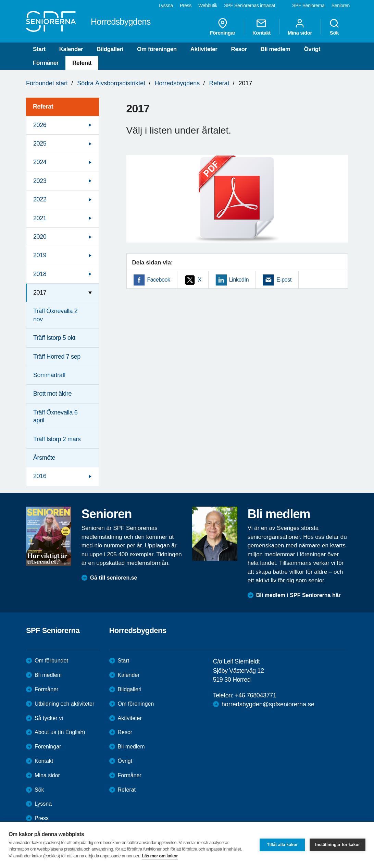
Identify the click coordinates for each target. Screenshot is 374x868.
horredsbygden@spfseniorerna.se (268, 704)
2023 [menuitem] (40, 181)
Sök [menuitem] (334, 27)
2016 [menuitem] (40, 476)
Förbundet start (47, 83)
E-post (284, 280)
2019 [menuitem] (40, 255)
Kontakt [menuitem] (261, 27)
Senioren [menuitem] (341, 5)
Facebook (159, 280)
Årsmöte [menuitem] (44, 458)
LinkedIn (239, 280)
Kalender (71, 49)
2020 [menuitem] (40, 237)
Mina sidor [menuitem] (300, 27)
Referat (82, 63)
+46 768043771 (255, 695)
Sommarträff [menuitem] (49, 375)
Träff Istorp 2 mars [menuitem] (57, 439)
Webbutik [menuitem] (208, 5)
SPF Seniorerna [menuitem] (308, 5)
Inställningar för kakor (338, 845)
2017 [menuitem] (40, 293)
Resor (239, 49)
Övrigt (312, 49)
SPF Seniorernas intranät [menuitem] (250, 5)
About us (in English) (60, 732)
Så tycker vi (49, 718)
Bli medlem (276, 49)
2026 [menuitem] (40, 125)
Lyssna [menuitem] (166, 5)
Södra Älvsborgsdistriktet (111, 83)
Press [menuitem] (186, 5)
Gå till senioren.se (114, 578)
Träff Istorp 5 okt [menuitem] (54, 338)
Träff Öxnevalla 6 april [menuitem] (55, 416)
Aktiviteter (204, 49)
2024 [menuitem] (40, 162)
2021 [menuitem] (40, 218)
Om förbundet (51, 661)
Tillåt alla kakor (282, 845)
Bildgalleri (110, 49)
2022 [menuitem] (40, 199)
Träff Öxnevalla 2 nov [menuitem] (55, 315)
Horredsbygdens (177, 83)
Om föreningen (157, 49)
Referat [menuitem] (43, 107)
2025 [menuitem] (40, 144)
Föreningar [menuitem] (223, 27)
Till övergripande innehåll (0, 0)
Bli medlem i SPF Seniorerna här (298, 595)
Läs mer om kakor (160, 856)
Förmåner (46, 63)
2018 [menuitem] (40, 274)
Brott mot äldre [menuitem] (52, 394)
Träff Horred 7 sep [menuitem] (57, 357)
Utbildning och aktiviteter (64, 704)
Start (39, 49)
